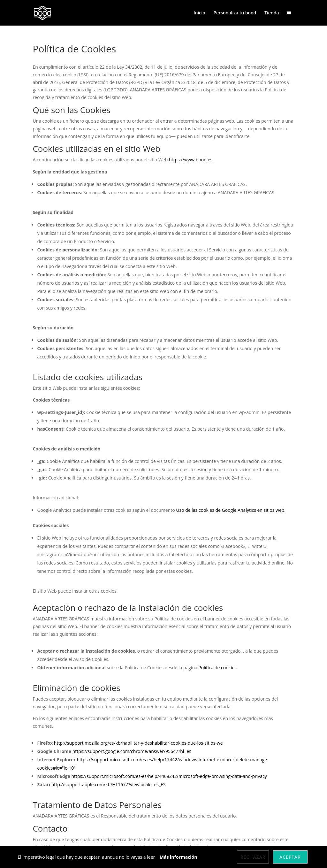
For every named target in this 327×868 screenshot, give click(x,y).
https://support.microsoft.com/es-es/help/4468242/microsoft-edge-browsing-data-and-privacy (169, 776)
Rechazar (253, 857)
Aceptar (290, 857)
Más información (179, 857)
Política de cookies (217, 668)
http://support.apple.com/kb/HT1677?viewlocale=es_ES (109, 784)
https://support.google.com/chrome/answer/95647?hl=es (132, 751)
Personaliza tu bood (235, 13)
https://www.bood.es (191, 160)
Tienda (272, 13)
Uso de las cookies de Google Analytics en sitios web (230, 510)
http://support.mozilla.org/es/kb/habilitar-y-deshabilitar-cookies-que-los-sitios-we (138, 743)
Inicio (199, 13)
